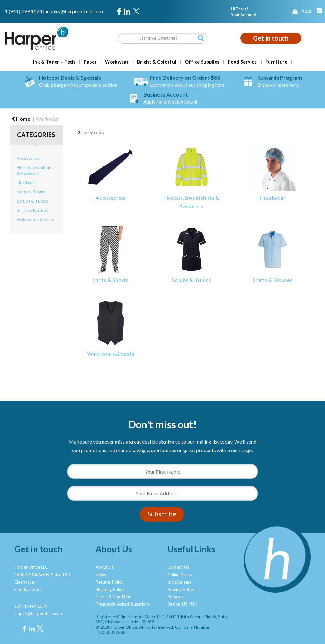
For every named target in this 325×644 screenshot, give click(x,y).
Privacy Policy (181, 589)
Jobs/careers (179, 582)
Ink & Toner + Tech (54, 62)
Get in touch (271, 38)
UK (194, 604)
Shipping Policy (110, 589)
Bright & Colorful (157, 62)
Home (21, 119)
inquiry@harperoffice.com (74, 11)
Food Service (242, 62)
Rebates (175, 597)
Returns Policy (109, 582)
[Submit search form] (201, 38)
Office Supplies (202, 62)
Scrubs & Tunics (32, 201)
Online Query (180, 575)
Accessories (28, 158)
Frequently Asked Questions (123, 604)
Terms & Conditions (114, 597)
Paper (90, 62)
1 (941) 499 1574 (23, 11)
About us (104, 567)
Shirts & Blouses (32, 210)
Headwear (27, 183)
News (101, 575)
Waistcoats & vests (35, 220)
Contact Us (178, 567)
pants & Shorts (31, 192)
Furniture (276, 62)
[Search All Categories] (162, 38)
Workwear (117, 62)
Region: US (177, 604)
